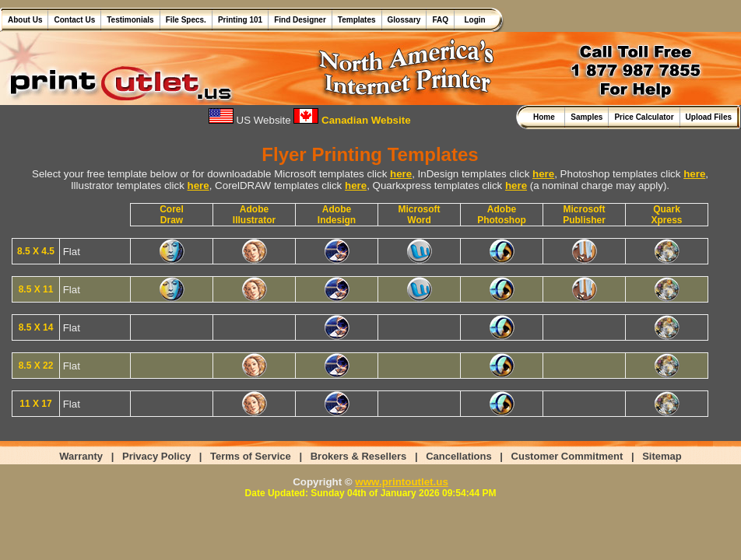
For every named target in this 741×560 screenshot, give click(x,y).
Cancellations (459, 456)
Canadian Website (352, 120)
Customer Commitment (567, 456)
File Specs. (186, 20)
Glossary (404, 20)
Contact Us (74, 20)
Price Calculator (644, 117)
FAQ (440, 20)
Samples (586, 117)
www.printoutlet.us (401, 482)
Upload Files (709, 117)
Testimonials (130, 20)
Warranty (81, 456)
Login (473, 20)
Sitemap (662, 456)
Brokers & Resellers (359, 456)
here (401, 174)
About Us (25, 20)
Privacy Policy (156, 456)
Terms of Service (251, 456)
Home (546, 117)
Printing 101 (240, 20)
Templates (357, 20)
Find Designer (300, 20)
